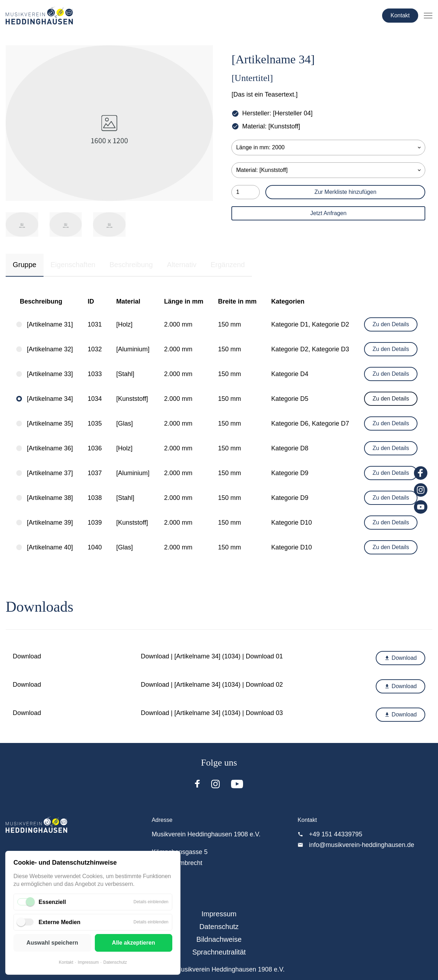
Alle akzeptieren (133, 943)
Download (400, 658)
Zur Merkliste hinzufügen (345, 192)
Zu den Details (391, 324)
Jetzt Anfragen (328, 213)
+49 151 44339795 (336, 834)
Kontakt (400, 15)
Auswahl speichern (52, 943)
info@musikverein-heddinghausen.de (361, 845)
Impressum (88, 962)
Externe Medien (59, 922)
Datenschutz (115, 962)
